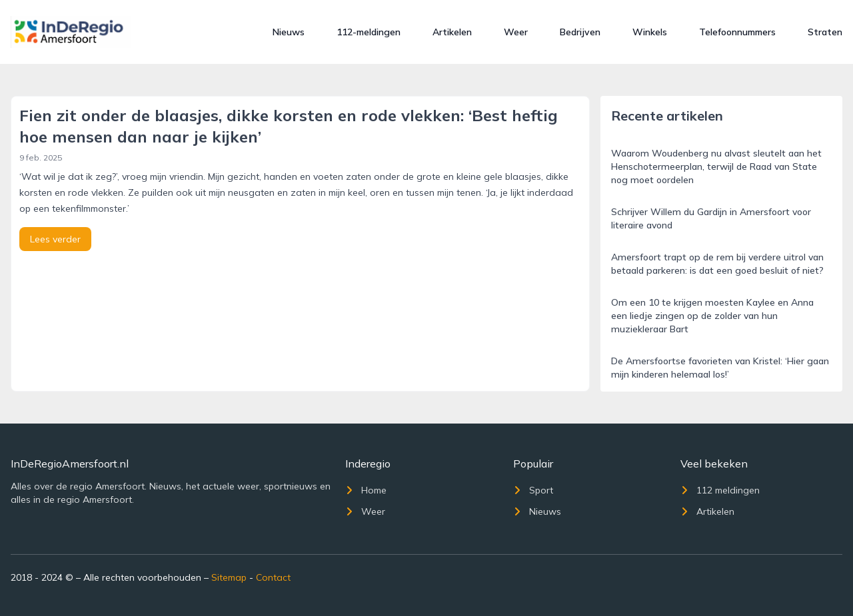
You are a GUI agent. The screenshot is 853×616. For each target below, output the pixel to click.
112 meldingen (720, 490)
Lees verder (55, 239)
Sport (533, 490)
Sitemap (229, 577)
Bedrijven (580, 32)
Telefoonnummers (737, 32)
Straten (825, 32)
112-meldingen (369, 32)
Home (366, 490)
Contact (273, 577)
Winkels (650, 32)
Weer (516, 32)
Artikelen (452, 32)
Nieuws (289, 32)
